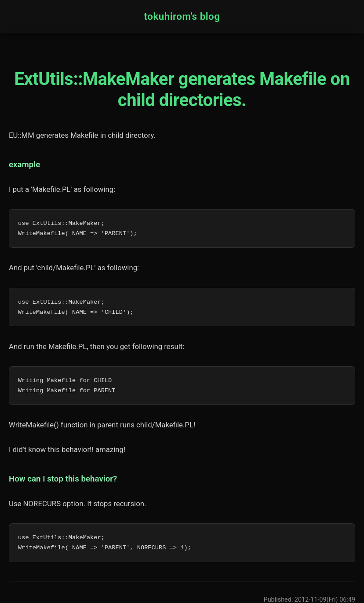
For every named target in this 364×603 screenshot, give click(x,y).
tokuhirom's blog (182, 16)
